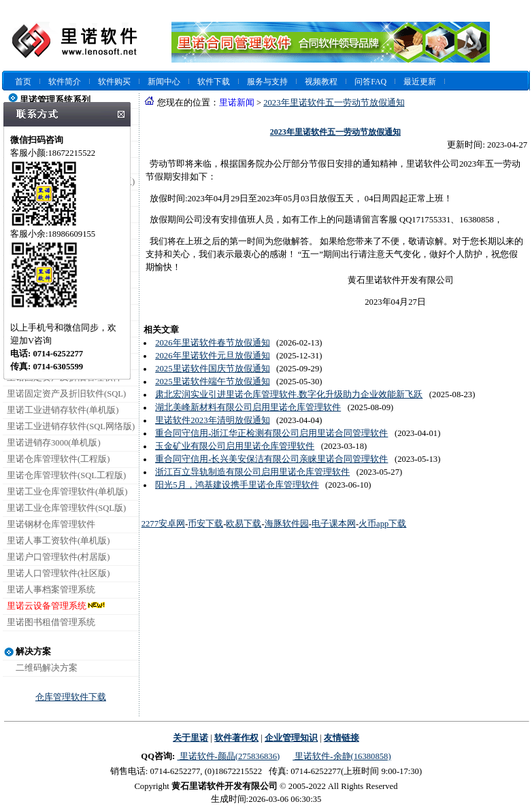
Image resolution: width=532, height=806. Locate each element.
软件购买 (114, 82)
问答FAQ (370, 82)
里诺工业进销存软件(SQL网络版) (71, 426)
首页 (23, 82)
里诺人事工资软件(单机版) (58, 541)
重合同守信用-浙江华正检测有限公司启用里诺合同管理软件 (271, 433)
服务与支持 (267, 82)
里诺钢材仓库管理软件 (51, 524)
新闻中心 (164, 82)
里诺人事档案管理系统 (51, 590)
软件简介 (65, 82)
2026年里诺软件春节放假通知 (212, 343)
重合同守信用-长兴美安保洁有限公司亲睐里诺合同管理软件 (271, 459)
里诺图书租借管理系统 (51, 622)
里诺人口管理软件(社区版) (58, 573)
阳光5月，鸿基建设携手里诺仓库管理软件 (237, 485)
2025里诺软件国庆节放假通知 (212, 369)
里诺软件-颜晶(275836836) (228, 756)
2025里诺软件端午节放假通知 (212, 382)
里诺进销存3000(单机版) (54, 443)
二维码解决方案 (47, 668)
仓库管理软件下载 (71, 697)
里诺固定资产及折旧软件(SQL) (66, 394)
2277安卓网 (163, 524)
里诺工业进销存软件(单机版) (63, 410)
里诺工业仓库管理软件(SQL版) (66, 508)
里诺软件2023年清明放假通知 (212, 420)
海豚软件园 (287, 524)
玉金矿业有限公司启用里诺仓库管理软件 (235, 446)
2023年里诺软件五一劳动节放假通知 (334, 103)
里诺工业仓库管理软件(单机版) (67, 492)
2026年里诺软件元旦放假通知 (212, 356)
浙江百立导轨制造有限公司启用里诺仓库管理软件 (252, 472)
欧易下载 (244, 524)
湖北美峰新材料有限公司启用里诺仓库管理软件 (248, 407)
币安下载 (205, 524)
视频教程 (321, 82)
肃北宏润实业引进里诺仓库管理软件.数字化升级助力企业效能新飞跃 (289, 394)
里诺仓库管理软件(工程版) (58, 459)
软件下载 (214, 82)
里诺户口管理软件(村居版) (58, 557)
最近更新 (420, 82)
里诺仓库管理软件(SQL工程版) (66, 475)
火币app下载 (382, 524)
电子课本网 (334, 524)
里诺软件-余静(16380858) (342, 756)
